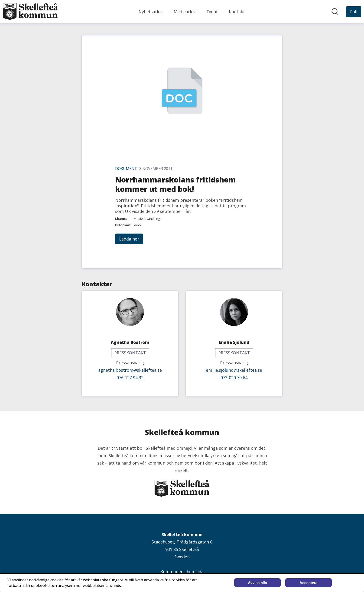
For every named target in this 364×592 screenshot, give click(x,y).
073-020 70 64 (234, 377)
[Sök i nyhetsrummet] (335, 12)
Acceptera (308, 583)
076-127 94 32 (130, 377)
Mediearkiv (185, 12)
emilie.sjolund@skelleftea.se (234, 370)
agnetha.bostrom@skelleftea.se (130, 370)
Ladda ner (129, 239)
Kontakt (237, 12)
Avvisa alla (257, 583)
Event (212, 12)
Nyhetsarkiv (151, 12)
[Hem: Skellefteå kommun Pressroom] (30, 12)
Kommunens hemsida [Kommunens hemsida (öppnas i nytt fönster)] (182, 572)
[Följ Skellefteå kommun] (354, 12)
